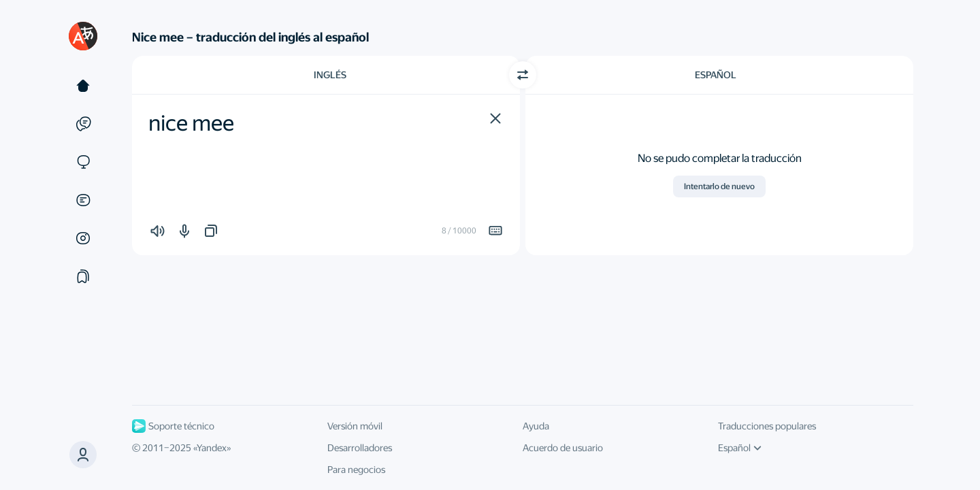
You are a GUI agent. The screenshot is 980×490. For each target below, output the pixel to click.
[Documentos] (83, 200)
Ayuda (536, 426)
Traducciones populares (767, 426)
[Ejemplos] (83, 124)
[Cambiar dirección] (523, 75)
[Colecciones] (83, 276)
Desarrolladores (360, 448)
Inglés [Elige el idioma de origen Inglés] (330, 75)
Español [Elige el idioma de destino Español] (716, 75)
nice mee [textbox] (191, 123)
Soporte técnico (173, 426)
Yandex (212, 448)
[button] (495, 118)
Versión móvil (355, 426)
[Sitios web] (83, 162)
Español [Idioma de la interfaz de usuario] (740, 448)
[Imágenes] (83, 238)
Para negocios (356, 470)
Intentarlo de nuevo (719, 186)
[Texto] (83, 86)
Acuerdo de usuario (563, 448)
